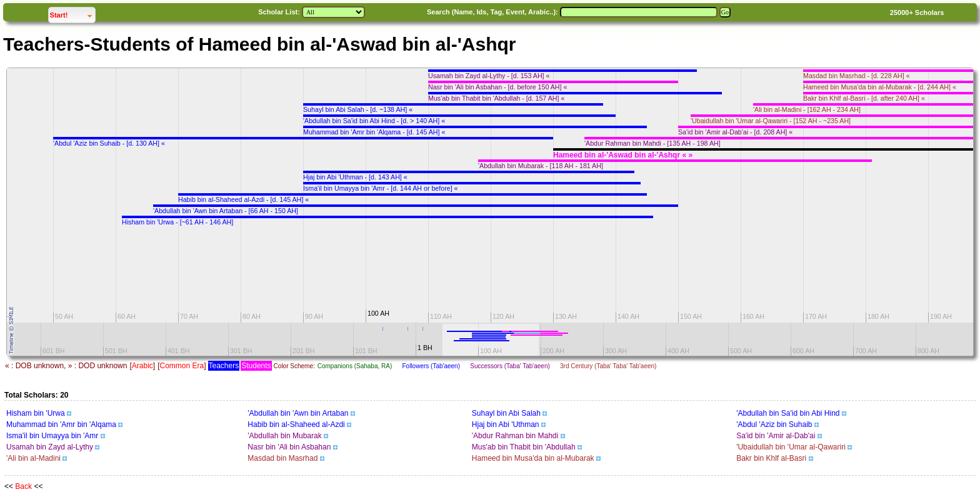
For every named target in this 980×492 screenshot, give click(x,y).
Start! (72, 13)
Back (23, 486)
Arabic (142, 366)
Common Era (182, 366)
